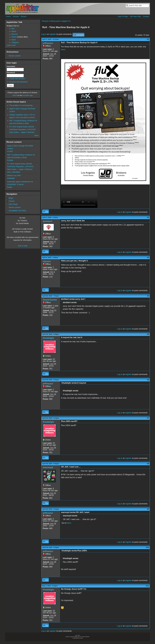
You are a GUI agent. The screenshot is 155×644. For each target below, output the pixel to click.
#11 (147, 586)
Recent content (15, 56)
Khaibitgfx (48, 338)
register (53, 34)
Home (8, 16)
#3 (148, 258)
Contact (146, 16)
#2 (148, 218)
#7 (148, 418)
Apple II (65, 21)
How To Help (123, 16)
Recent (24, 16)
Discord (14, 34)
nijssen (47, 261)
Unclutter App (27, 95)
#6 (148, 380)
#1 (148, 39)
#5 (148, 334)
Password (11, 72)
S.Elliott (10, 160)
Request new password (18, 82)
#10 (147, 547)
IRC (13, 29)
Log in (44, 34)
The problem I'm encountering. (21, 105)
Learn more (11, 45)
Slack (14, 40)
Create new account (17, 79)
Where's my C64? (14, 175)
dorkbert (47, 221)
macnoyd (48, 467)
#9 (148, 509)
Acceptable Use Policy (17, 211)
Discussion (55, 21)
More (37, 136)
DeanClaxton (50, 300)
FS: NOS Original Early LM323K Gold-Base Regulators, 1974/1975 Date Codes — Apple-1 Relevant (23, 129)
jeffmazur (48, 43)
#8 (148, 464)
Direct (15, 95)
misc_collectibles (14, 172)
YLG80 (10, 151)
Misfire (14, 37)
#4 (148, 296)
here (63, 50)
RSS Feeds (13, 204)
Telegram (15, 42)
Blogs (11, 198)
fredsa (10, 187)
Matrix (14, 31)
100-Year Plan (135, 16)
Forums (16, 16)
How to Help (23, 246)
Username (11, 66)
